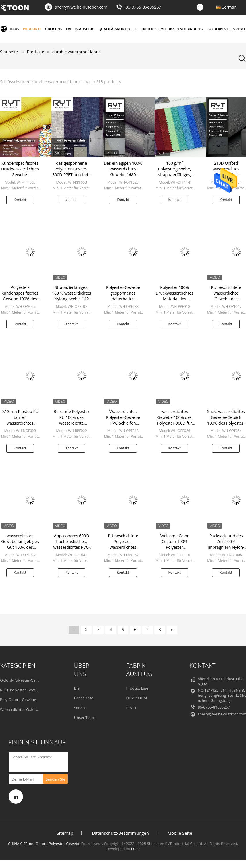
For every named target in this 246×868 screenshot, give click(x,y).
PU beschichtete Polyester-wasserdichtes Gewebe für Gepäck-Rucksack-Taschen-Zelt (123, 550)
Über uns (54, 29)
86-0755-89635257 (143, 7)
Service (80, 708)
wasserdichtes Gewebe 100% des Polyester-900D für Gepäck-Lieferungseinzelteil (174, 423)
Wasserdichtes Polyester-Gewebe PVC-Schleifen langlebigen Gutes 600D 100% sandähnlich (123, 426)
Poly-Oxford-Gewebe (18, 700)
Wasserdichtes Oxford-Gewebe (27, 709)
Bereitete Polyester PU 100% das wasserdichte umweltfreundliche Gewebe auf (72, 423)
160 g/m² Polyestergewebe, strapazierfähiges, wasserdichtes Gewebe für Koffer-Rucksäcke (174, 177)
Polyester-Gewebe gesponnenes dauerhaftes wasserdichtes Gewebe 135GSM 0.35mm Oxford (123, 302)
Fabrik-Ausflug (80, 29)
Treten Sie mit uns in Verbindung (172, 29)
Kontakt (20, 200)
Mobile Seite (180, 833)
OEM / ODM (137, 698)
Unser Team (85, 717)
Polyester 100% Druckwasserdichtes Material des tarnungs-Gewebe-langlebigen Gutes (175, 299)
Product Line (137, 688)
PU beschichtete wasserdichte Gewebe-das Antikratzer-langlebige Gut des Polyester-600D (226, 302)
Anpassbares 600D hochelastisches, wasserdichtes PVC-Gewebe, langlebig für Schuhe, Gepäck (72, 547)
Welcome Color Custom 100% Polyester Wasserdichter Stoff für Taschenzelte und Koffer (175, 550)
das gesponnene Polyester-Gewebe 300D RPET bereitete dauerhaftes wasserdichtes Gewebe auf (71, 177)
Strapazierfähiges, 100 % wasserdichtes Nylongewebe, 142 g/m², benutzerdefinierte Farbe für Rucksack (71, 302)
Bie (77, 688)
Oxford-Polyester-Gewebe (22, 680)
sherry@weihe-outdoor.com (81, 7)
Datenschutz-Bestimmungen (120, 833)
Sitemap (65, 833)
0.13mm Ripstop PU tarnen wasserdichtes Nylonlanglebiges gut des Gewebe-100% (20, 423)
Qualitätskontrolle (118, 29)
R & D (131, 708)
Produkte (32, 29)
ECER (136, 849)
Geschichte (84, 698)
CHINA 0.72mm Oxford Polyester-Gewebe (44, 844)
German (229, 7)
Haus (9, 29)
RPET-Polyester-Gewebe (21, 690)
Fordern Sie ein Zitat (226, 29)
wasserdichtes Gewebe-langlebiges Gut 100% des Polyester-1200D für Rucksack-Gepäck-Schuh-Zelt (20, 550)
